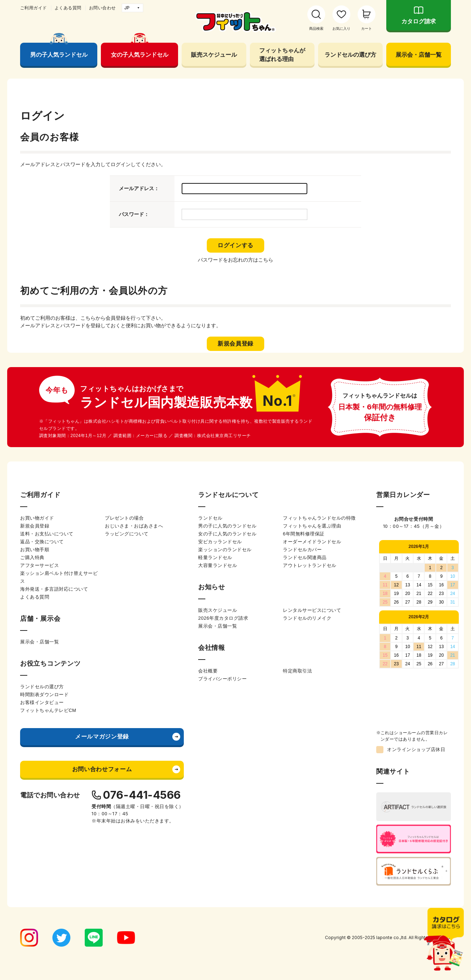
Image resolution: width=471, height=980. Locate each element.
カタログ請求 (419, 21)
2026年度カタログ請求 (223, 618)
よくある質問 (68, 8)
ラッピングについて (127, 534)
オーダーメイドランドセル (312, 542)
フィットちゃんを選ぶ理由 (312, 526)
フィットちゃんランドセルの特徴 (319, 518)
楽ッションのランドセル (225, 550)
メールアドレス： (139, 188)
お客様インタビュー (42, 702)
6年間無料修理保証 (304, 534)
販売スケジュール (214, 55)
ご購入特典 (32, 557)
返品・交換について (42, 542)
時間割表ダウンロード (44, 695)
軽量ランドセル (215, 557)
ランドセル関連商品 (305, 557)
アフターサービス (39, 565)
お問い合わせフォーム (102, 769)
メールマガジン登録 (102, 737)
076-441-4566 (142, 795)
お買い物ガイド (37, 518)
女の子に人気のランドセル (227, 534)
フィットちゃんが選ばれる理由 (282, 55)
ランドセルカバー (302, 550)
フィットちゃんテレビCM (48, 710)
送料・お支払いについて (47, 534)
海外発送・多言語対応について (54, 589)
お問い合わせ (102, 8)
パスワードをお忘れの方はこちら (235, 260)
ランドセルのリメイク (307, 618)
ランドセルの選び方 (350, 55)
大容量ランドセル (218, 565)
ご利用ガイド (34, 8)
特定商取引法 (297, 671)
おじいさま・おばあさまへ (134, 526)
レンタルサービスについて (312, 610)
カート (367, 29)
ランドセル (210, 518)
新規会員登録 (35, 526)
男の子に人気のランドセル (227, 526)
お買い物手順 (35, 550)
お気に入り (341, 29)
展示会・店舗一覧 (419, 55)
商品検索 (316, 29)
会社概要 (208, 671)
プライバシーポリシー (222, 679)
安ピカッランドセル (220, 542)
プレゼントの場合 (124, 518)
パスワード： (134, 214)
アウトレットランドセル (310, 565)
